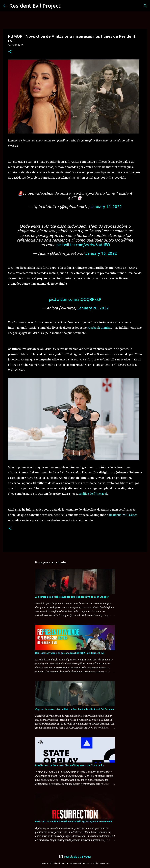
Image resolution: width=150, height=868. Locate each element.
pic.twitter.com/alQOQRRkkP (75, 299)
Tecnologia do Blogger (75, 857)
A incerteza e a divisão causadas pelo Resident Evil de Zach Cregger (72, 597)
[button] (10, 52)
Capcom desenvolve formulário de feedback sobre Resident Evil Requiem (75, 709)
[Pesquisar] (145, 6)
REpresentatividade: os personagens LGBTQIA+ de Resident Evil (70, 653)
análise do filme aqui (93, 494)
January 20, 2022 (93, 308)
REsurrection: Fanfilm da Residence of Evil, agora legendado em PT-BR (74, 821)
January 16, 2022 (101, 253)
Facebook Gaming (99, 328)
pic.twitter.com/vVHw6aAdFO (83, 245)
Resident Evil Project (35, 6)
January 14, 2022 (106, 207)
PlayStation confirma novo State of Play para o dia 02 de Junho (70, 765)
